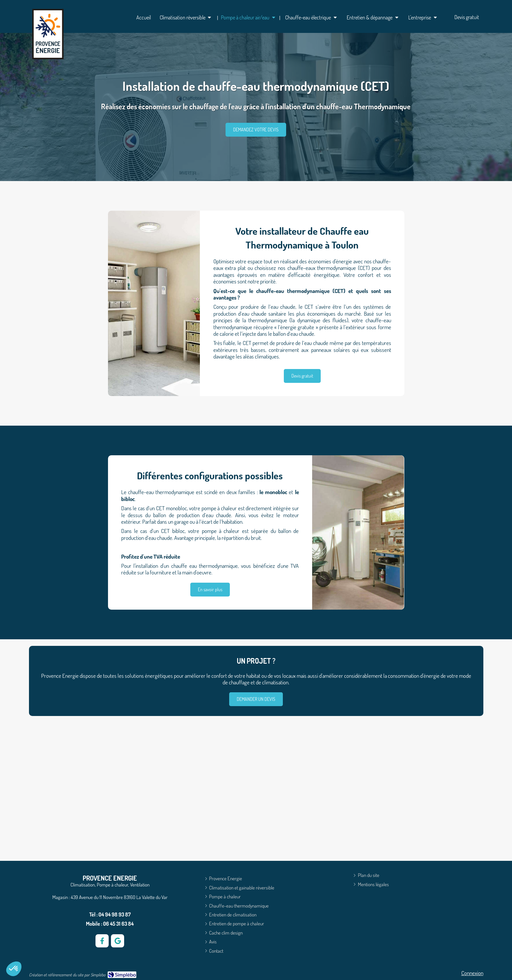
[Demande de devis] (256, 699)
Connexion (472, 973)
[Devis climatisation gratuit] (467, 17)
